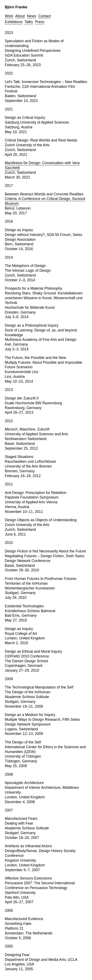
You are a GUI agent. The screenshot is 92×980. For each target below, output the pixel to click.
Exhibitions (14, 22)
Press (40, 22)
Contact (45, 16)
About (20, 16)
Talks (29, 22)
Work (9, 16)
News (31, 16)
